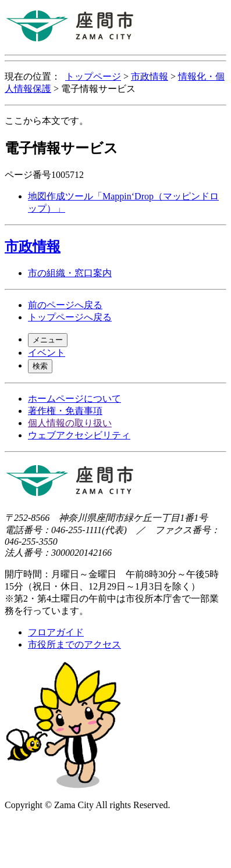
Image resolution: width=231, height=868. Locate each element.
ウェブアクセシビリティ (79, 435)
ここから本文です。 (47, 121)
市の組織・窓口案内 (70, 273)
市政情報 (150, 76)
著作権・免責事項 (65, 411)
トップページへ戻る (70, 317)
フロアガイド (56, 632)
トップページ (93, 76)
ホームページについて (74, 399)
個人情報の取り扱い (70, 423)
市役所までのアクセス (74, 644)
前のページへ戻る (65, 305)
